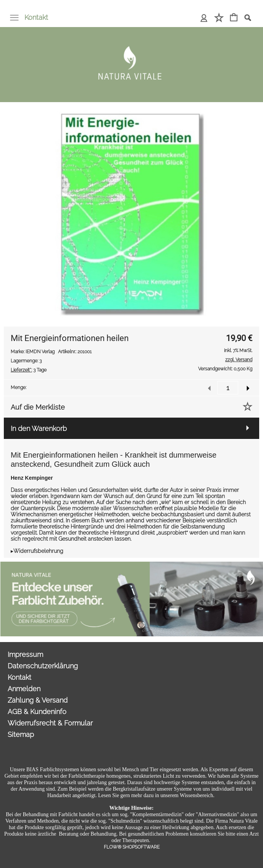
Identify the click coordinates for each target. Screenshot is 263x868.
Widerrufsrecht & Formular (50, 723)
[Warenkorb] (234, 18)
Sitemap (21, 734)
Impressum (25, 654)
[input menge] (228, 388)
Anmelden (24, 689)
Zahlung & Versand (38, 700)
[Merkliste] (219, 18)
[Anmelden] (204, 18)
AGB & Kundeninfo (37, 712)
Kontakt (36, 17)
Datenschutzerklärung (43, 666)
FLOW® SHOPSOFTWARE (132, 847)
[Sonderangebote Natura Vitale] (132, 565)
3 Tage (29, 370)
